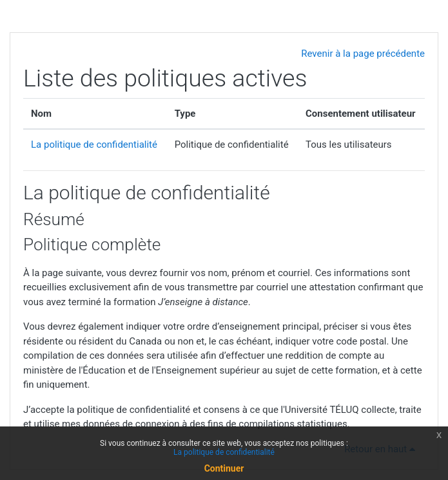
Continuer (224, 468)
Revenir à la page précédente (363, 54)
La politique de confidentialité (94, 145)
